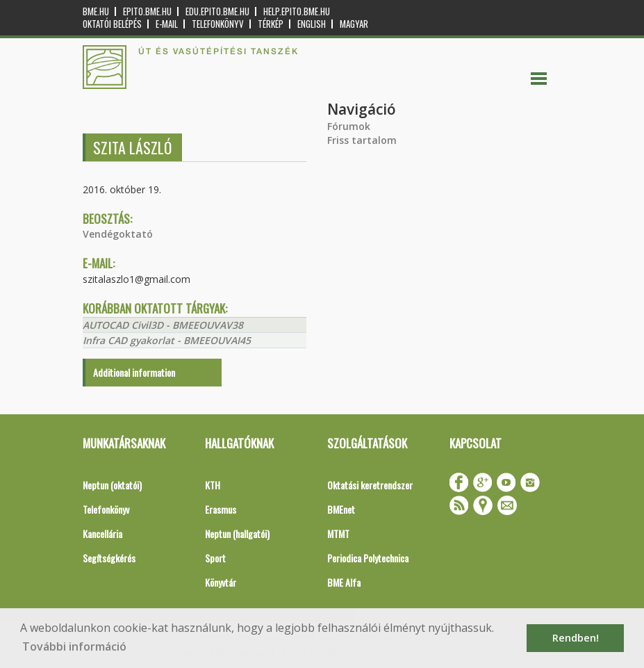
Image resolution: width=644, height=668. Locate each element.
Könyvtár (221, 582)
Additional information (134, 372)
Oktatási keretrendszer (370, 485)
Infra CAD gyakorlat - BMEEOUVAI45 (167, 340)
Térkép (271, 24)
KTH (213, 485)
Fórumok (349, 126)
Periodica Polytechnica (368, 558)
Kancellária (102, 533)
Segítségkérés (109, 558)
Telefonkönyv (218, 24)
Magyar (354, 24)
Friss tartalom (362, 140)
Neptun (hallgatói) (237, 533)
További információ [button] (74, 646)
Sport (215, 558)
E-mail (167, 24)
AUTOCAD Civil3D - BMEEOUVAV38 (163, 325)
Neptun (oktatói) (112, 485)
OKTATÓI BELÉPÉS (112, 24)
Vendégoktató (118, 234)
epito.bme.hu (147, 11)
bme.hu (96, 11)
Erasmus (221, 509)
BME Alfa (344, 582)
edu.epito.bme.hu (217, 11)
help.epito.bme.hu (297, 11)
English (312, 24)
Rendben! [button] (576, 638)
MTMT (338, 533)
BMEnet (341, 509)
